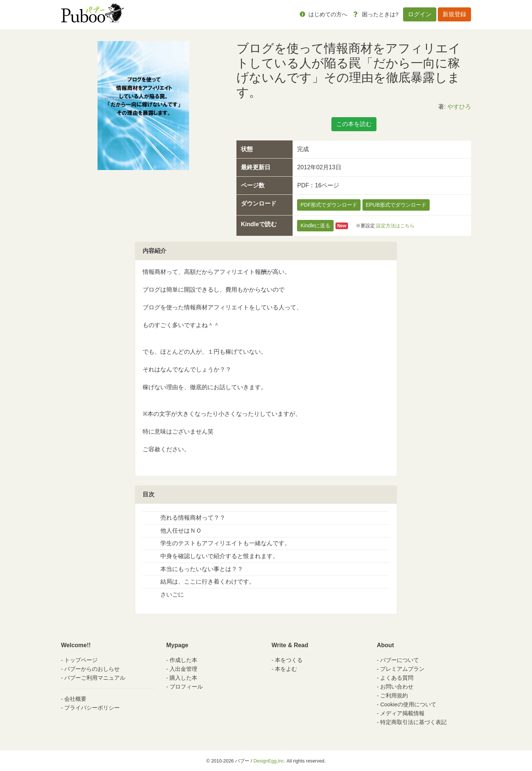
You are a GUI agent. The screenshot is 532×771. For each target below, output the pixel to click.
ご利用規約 (394, 695)
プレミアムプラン (402, 669)
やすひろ (459, 107)
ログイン (420, 14)
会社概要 (75, 699)
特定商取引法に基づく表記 (413, 722)
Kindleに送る (315, 225)
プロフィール (186, 687)
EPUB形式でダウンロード (396, 205)
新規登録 (454, 14)
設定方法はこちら (395, 226)
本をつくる (289, 660)
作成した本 (183, 660)
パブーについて (400, 660)
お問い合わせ (397, 687)
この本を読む (354, 124)
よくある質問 (397, 678)
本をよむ (286, 669)
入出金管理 (183, 669)
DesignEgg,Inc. (270, 761)
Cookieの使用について (408, 704)
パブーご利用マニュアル (95, 678)
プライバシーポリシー (92, 708)
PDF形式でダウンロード (329, 205)
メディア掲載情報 (402, 713)
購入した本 (183, 678)
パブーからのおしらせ (92, 669)
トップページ (81, 660)
